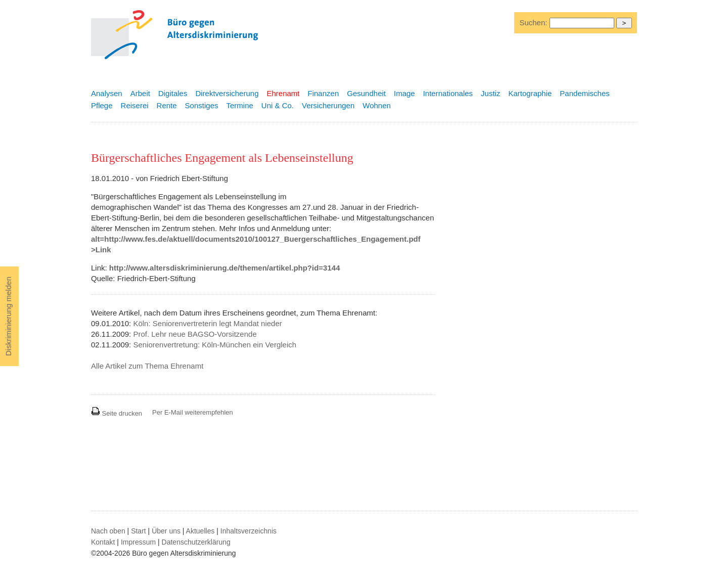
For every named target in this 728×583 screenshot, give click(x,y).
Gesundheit (366, 93)
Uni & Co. (278, 105)
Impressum (138, 542)
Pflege (102, 105)
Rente (167, 105)
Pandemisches (584, 93)
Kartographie (530, 93)
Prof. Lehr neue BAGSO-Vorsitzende (195, 334)
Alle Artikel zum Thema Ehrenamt (147, 366)
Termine (239, 105)
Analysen (107, 93)
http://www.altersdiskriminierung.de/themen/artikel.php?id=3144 (225, 268)
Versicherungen (328, 105)
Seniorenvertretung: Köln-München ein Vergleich (215, 345)
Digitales (173, 93)
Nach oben (108, 531)
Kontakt (103, 542)
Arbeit (140, 93)
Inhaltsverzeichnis (248, 531)
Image (404, 93)
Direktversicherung (227, 93)
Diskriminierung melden (8, 316)
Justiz (490, 93)
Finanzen (324, 93)
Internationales (448, 93)
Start (139, 531)
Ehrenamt (283, 93)
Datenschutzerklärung (196, 542)
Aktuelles (200, 531)
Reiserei (135, 105)
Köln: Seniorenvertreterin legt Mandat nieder (207, 323)
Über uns (166, 531)
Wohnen (377, 105)
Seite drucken (117, 413)
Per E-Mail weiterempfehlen (193, 412)
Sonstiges (202, 105)
